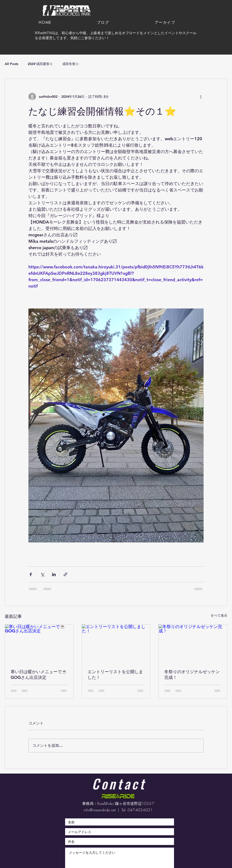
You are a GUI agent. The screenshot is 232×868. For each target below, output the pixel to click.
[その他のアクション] (201, 97)
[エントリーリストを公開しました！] (116, 644)
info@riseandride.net (100, 810)
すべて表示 (219, 616)
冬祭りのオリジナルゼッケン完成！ (192, 674)
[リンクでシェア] (65, 574)
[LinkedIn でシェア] (54, 574)
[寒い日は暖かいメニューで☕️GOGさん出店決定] (39, 644)
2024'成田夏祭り (40, 64)
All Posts (11, 64)
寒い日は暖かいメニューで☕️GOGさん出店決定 (39, 674)
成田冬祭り (71, 64)
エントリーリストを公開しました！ (115, 674)
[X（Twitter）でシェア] (42, 574)
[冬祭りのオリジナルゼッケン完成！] (193, 644)
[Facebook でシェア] (31, 574)
